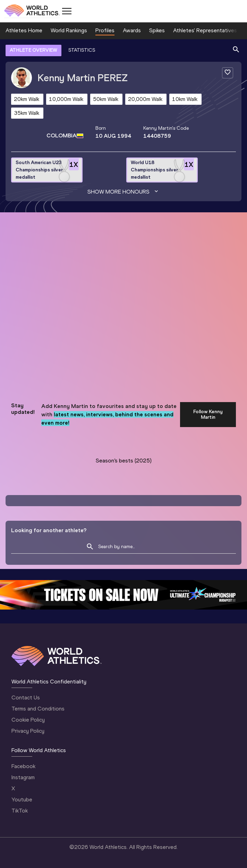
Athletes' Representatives (205, 30)
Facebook (23, 766)
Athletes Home (24, 30)
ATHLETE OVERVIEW (33, 50)
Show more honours (123, 192)
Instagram (23, 777)
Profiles (105, 30)
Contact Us (26, 697)
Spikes (157, 30)
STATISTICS (82, 50)
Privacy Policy (28, 731)
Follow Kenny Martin (208, 414)
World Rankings (69, 30)
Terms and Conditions (38, 709)
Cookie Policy (28, 720)
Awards (132, 30)
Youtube (22, 799)
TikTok (20, 811)
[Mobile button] (67, 11)
